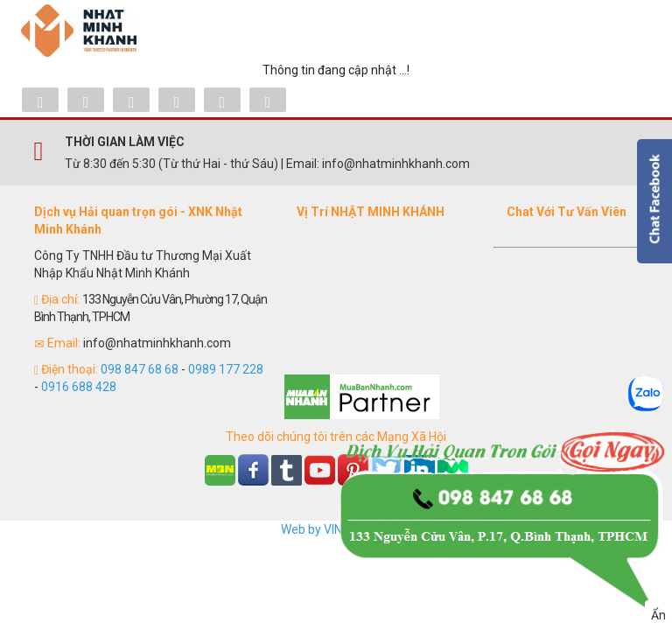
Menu (625, 31)
